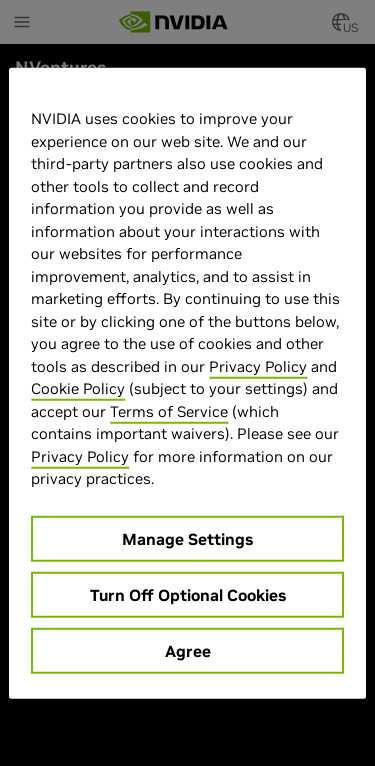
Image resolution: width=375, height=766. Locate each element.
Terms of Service (169, 410)
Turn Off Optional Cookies (188, 594)
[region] (187, 383)
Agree (188, 650)
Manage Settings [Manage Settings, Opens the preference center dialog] (187, 538)
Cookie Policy (78, 388)
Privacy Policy (258, 365)
